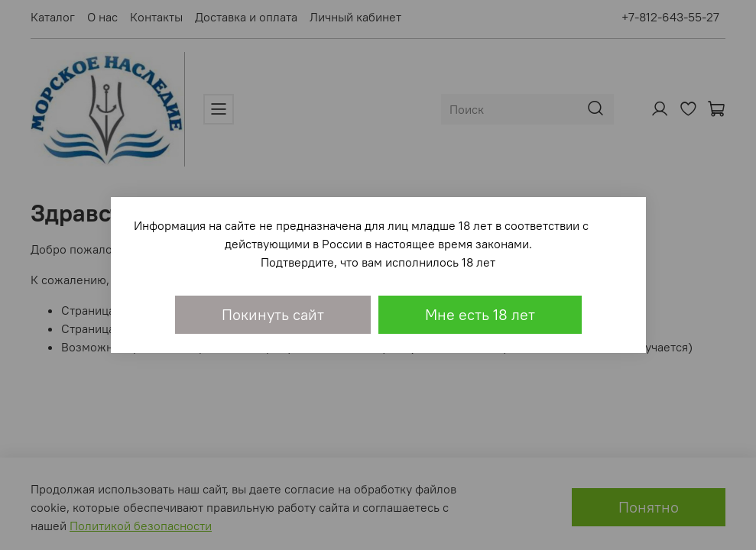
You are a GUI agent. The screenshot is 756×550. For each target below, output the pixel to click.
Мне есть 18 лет (480, 314)
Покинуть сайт (273, 314)
